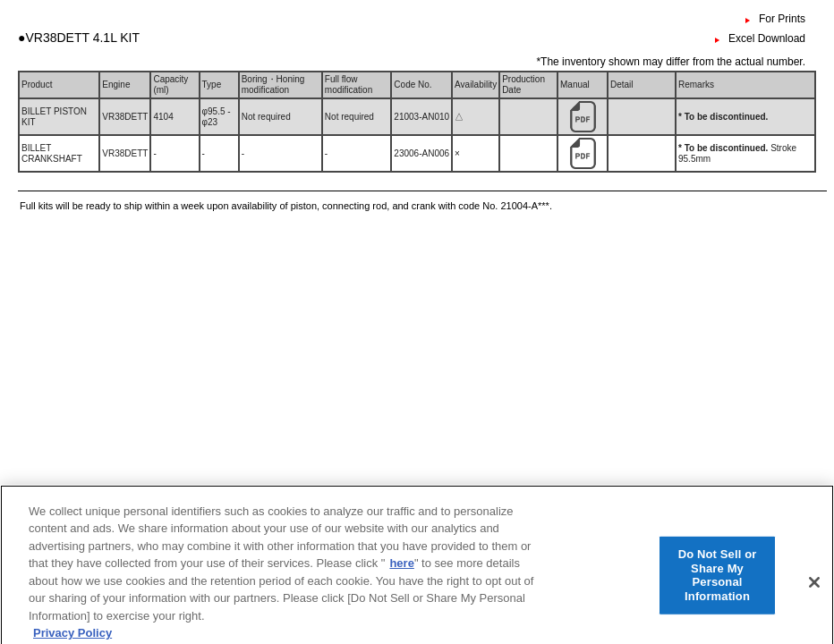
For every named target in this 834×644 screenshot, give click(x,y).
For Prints (782, 19)
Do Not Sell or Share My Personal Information (718, 586)
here (401, 575)
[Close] (814, 593)
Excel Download (767, 38)
